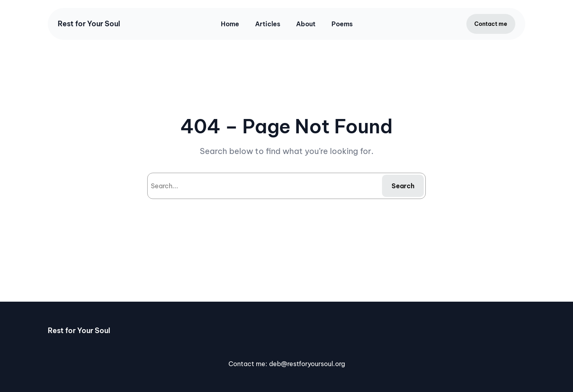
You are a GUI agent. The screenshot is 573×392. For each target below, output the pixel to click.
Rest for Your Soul (89, 24)
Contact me (491, 24)
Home (230, 24)
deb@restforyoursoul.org (307, 364)
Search (403, 186)
